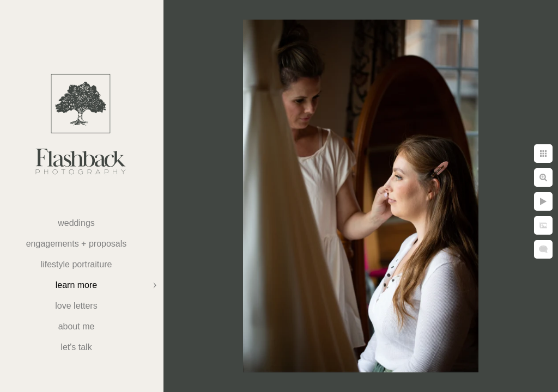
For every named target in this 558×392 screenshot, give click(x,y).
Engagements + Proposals (77, 244)
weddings (76, 223)
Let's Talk (76, 347)
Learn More (76, 285)
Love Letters (76, 306)
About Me (77, 326)
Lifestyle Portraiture (77, 264)
